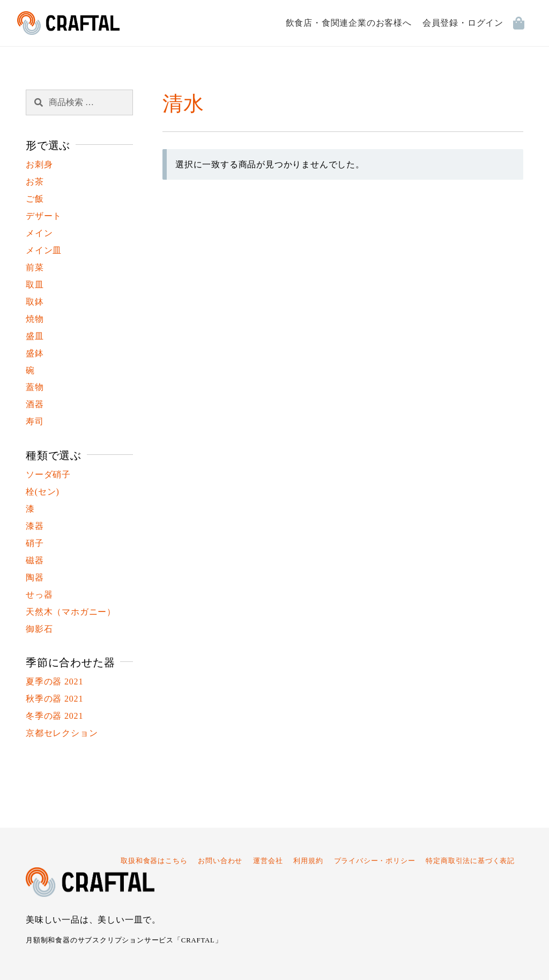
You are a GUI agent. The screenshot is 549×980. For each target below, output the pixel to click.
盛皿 (35, 336)
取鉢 (35, 302)
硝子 (35, 543)
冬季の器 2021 (54, 716)
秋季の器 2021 (54, 699)
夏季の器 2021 (54, 681)
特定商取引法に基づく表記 (470, 861)
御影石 (39, 629)
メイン (39, 233)
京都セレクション (62, 733)
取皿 (35, 285)
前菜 (35, 267)
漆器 (35, 526)
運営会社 (268, 861)
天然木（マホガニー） (71, 612)
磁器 (35, 560)
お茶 (35, 182)
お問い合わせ (220, 861)
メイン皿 (44, 250)
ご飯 (35, 199)
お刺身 (39, 164)
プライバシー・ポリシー (375, 861)
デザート (44, 216)
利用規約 (308, 861)
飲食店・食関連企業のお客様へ (349, 23)
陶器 (35, 577)
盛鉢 (35, 353)
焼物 (35, 319)
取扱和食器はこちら (154, 861)
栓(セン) (43, 492)
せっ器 (39, 595)
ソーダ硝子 (48, 474)
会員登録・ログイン (463, 23)
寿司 (35, 421)
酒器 (35, 404)
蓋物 (35, 387)
